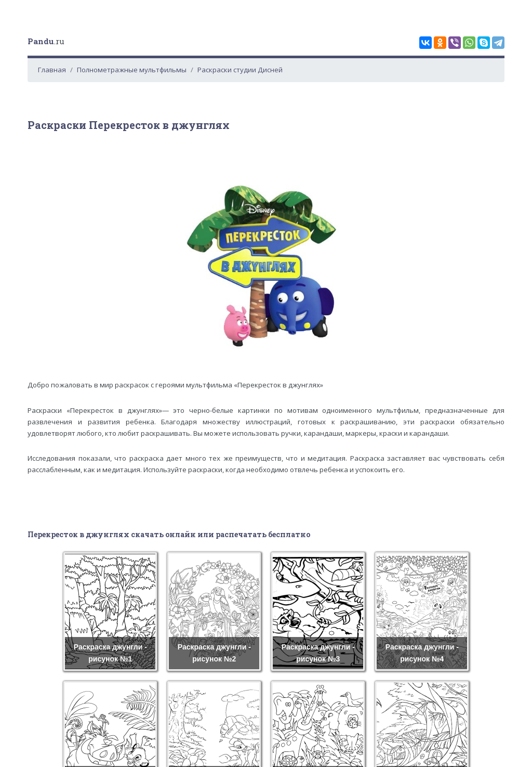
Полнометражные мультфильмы (132, 70)
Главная (52, 70)
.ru (46, 41)
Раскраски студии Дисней (240, 70)
